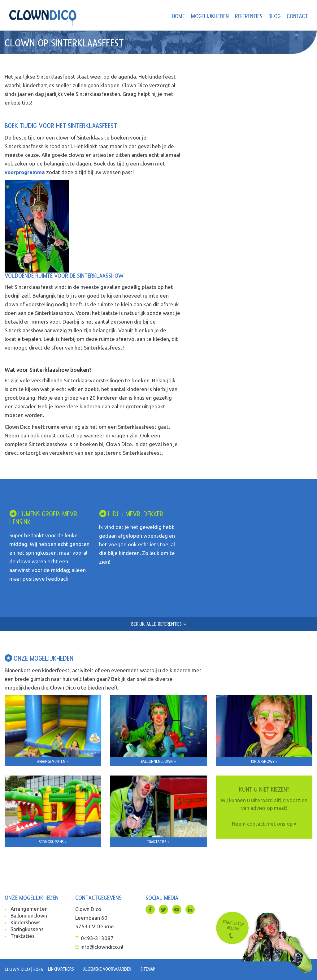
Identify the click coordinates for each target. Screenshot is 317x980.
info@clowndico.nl (102, 947)
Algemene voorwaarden (110, 969)
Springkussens (27, 930)
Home (178, 17)
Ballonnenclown (29, 916)
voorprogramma (25, 172)
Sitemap (153, 969)
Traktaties (23, 937)
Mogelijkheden (210, 17)
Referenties (249, 17)
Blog (274, 17)
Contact (297, 17)
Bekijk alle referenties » (159, 624)
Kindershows (26, 923)
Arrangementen (29, 909)
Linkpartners (62, 969)
